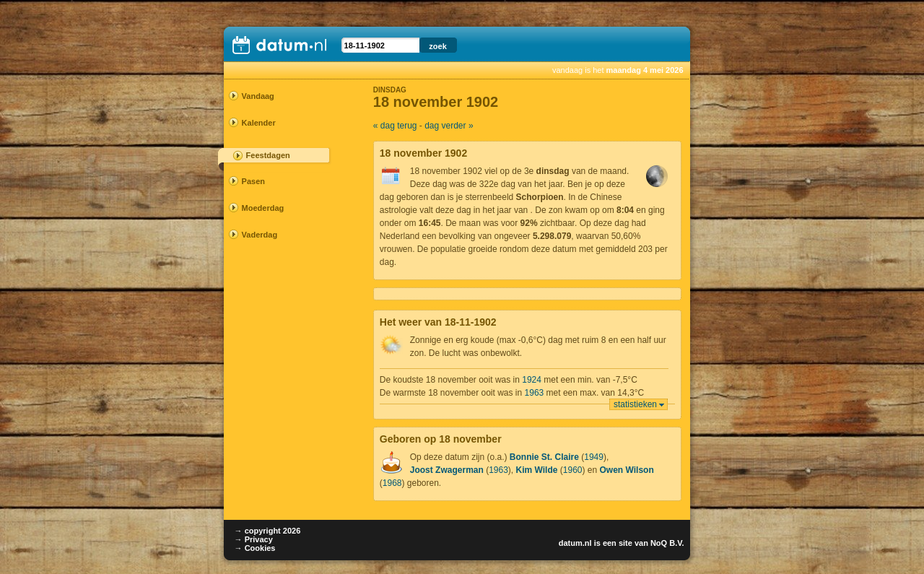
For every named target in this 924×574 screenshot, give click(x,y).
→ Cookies (255, 548)
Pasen (253, 181)
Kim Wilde (537, 470)
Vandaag (258, 96)
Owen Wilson (627, 470)
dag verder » (449, 126)
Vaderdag (260, 235)
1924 (532, 380)
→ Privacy (254, 539)
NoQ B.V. (667, 543)
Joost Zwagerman (447, 470)
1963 (535, 393)
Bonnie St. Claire (544, 457)
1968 (392, 483)
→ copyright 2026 (268, 531)
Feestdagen (268, 155)
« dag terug (395, 126)
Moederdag (263, 208)
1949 (594, 457)
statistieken (635, 404)
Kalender (259, 123)
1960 (573, 470)
